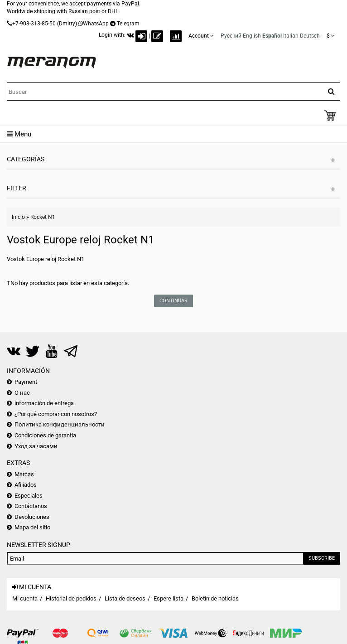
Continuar (173, 301)
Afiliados (26, 485)
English (252, 36)
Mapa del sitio (32, 527)
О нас (22, 393)
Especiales (29, 496)
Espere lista (169, 598)
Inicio (18, 217)
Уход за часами (36, 446)
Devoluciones (32, 517)
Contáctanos (31, 506)
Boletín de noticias (215, 598)
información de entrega (44, 403)
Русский (231, 36)
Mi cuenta (25, 598)
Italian (291, 36)
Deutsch (310, 36)
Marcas (24, 474)
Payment (26, 382)
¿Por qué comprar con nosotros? (56, 414)
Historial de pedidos (71, 598)
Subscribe (322, 558)
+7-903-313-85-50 (34, 24)
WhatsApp (96, 24)
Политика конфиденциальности (60, 424)
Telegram (128, 24)
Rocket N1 (43, 217)
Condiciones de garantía (45, 435)
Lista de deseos (125, 598)
